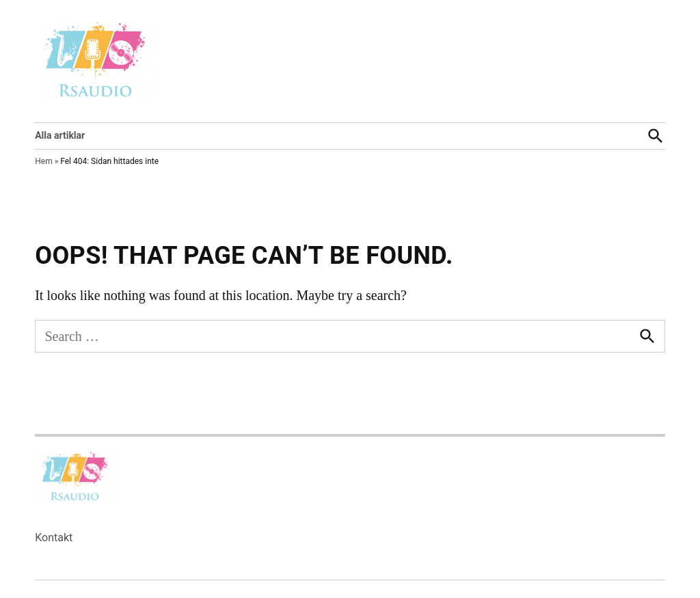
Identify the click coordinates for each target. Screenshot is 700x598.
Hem (43, 161)
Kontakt (54, 538)
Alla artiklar (60, 135)
